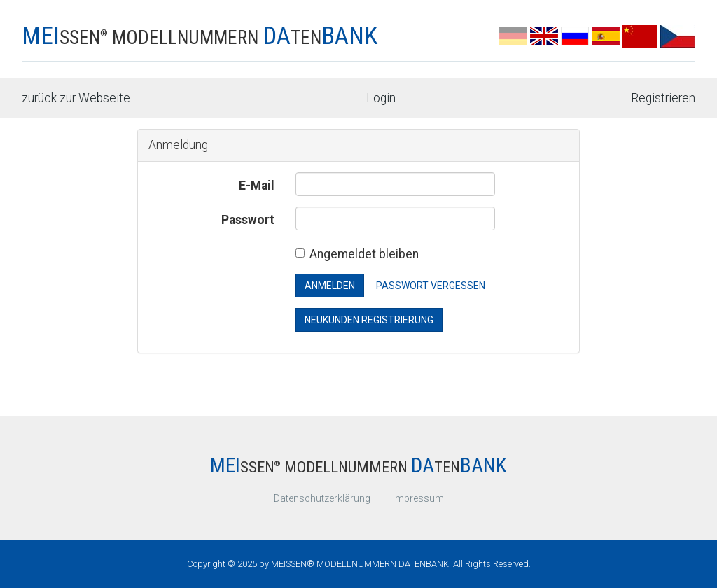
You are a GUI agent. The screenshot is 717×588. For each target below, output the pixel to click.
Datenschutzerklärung (322, 498)
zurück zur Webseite (76, 98)
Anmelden (330, 286)
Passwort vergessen (431, 286)
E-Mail (257, 185)
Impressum (418, 498)
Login (381, 98)
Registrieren (663, 98)
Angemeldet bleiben (357, 254)
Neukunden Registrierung (369, 320)
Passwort (248, 220)
